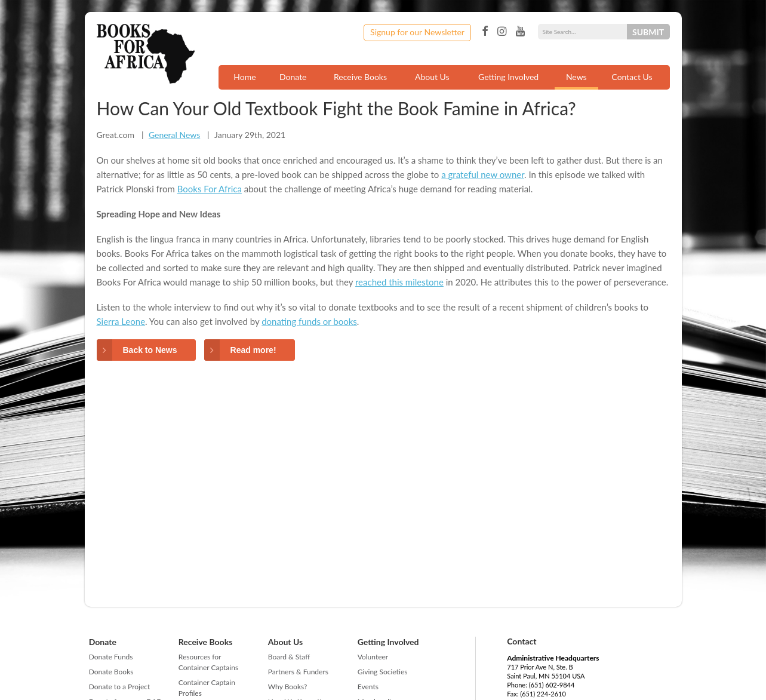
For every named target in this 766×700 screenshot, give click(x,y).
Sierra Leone (121, 321)
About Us (432, 77)
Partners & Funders (298, 672)
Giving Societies (383, 672)
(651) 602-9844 (552, 685)
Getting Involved (508, 77)
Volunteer (373, 657)
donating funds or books (309, 321)
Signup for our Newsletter (417, 32)
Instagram (502, 32)
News (576, 77)
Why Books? (288, 687)
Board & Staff (289, 657)
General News (174, 135)
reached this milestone (399, 282)
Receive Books (360, 77)
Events (368, 687)
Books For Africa (210, 189)
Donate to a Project (120, 687)
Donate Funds (111, 657)
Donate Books (111, 672)
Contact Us (632, 77)
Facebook (485, 32)
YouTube (520, 32)
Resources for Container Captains (208, 662)
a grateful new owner (483, 174)
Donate (293, 77)
